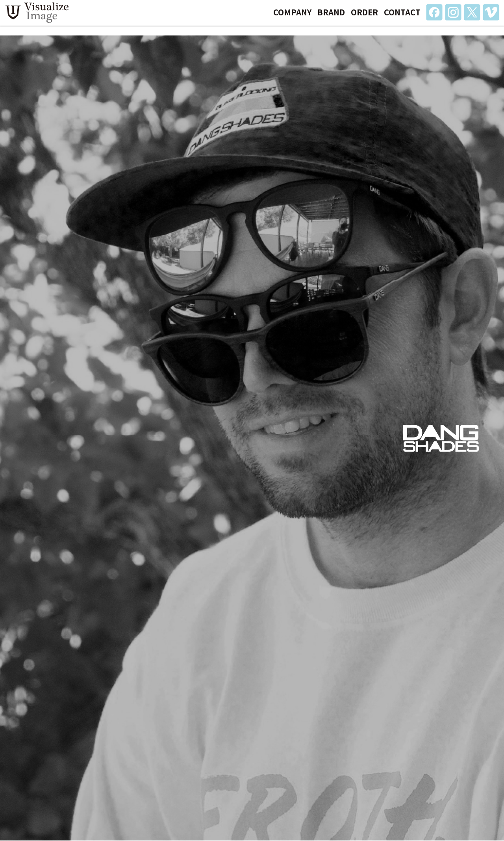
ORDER (364, 17)
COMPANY (292, 17)
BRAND (331, 17)
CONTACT (402, 17)
